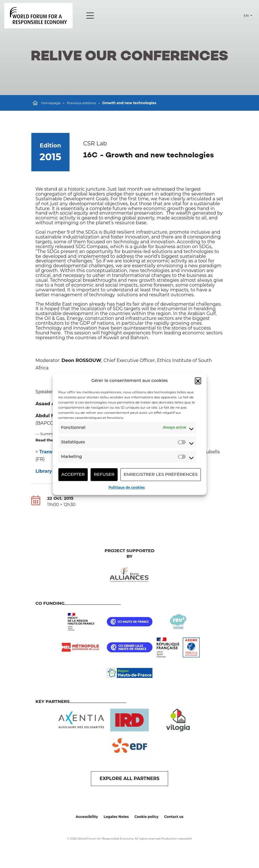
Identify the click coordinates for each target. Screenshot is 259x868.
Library (45, 471)
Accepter (73, 474)
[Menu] (90, 16)
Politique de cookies (127, 487)
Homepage (51, 103)
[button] (198, 381)
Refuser (104, 474)
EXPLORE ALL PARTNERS (130, 778)
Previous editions (81, 103)
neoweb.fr (185, 839)
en (247, 16)
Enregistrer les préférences (161, 474)
